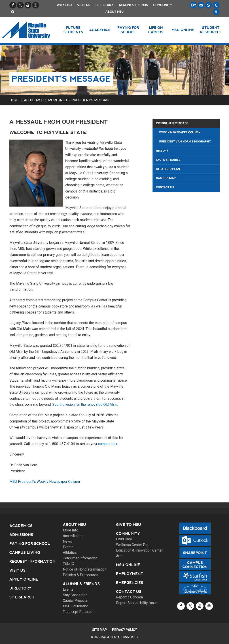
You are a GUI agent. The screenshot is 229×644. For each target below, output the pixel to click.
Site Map (99, 630)
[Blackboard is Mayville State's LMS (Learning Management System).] (193, 5)
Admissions (21, 535)
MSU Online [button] (183, 30)
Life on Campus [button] (156, 30)
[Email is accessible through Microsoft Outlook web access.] (201, 5)
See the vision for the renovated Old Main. (85, 405)
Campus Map (166, 178)
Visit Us (84, 5)
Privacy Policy (125, 630)
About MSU (114, 12)
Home (14, 100)
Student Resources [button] (211, 30)
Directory (104, 5)
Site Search (22, 597)
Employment (130, 574)
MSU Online (128, 565)
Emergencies (130, 583)
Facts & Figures (168, 160)
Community (163, 5)
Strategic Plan (168, 169)
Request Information (32, 561)
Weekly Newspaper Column (180, 132)
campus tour (108, 444)
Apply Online (24, 579)
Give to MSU (129, 525)
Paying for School (30, 544)
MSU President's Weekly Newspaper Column (45, 482)
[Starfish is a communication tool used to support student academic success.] (216, 12)
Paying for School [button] (128, 30)
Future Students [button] (73, 30)
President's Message (91, 100)
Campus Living (25, 553)
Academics (21, 526)
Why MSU (64, 5)
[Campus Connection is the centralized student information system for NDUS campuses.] (216, 5)
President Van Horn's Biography (185, 141)
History (162, 151)
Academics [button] (100, 30)
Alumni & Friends (133, 5)
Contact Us (165, 187)
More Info (57, 100)
